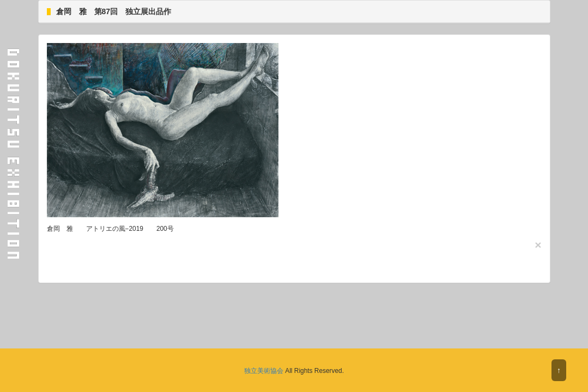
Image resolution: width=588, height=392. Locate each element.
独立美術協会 (264, 371)
